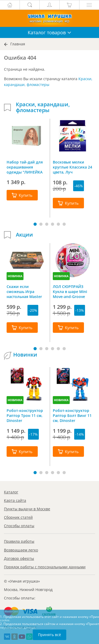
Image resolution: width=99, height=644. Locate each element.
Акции (24, 235)
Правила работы (19, 541)
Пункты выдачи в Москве (27, 509)
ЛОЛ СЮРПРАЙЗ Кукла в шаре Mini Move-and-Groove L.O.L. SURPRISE (70, 291)
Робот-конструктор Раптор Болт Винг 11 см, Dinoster (72, 415)
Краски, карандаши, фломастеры (43, 107)
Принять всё (49, 635)
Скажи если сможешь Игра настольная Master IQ (24, 291)
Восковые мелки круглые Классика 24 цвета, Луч (72, 167)
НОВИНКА (15, 276)
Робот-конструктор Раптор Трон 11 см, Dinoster (25, 415)
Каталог (11, 492)
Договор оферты (19, 558)
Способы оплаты (19, 526)
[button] (35, 224)
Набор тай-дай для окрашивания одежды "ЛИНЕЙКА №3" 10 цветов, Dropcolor (25, 167)
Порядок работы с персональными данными (45, 567)
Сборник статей (18, 517)
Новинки (25, 355)
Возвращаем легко (21, 550)
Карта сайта (15, 500)
